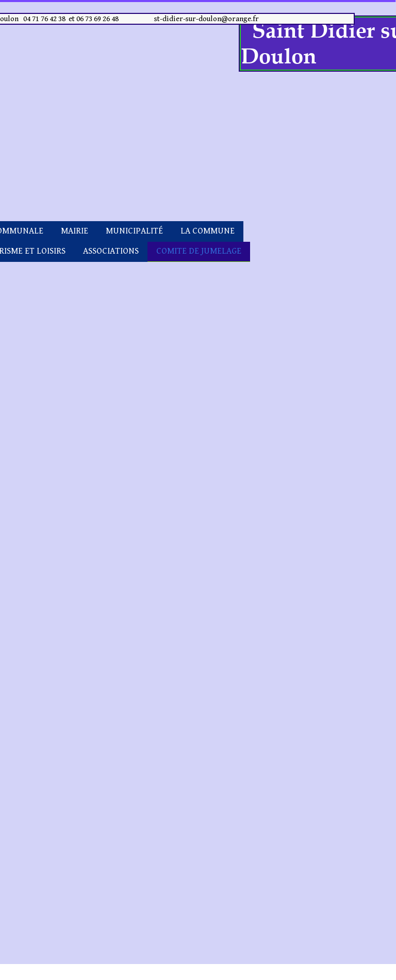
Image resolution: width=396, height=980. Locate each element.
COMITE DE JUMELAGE (199, 251)
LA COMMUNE (208, 231)
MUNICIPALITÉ (134, 231)
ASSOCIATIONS (111, 251)
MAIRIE (75, 231)
